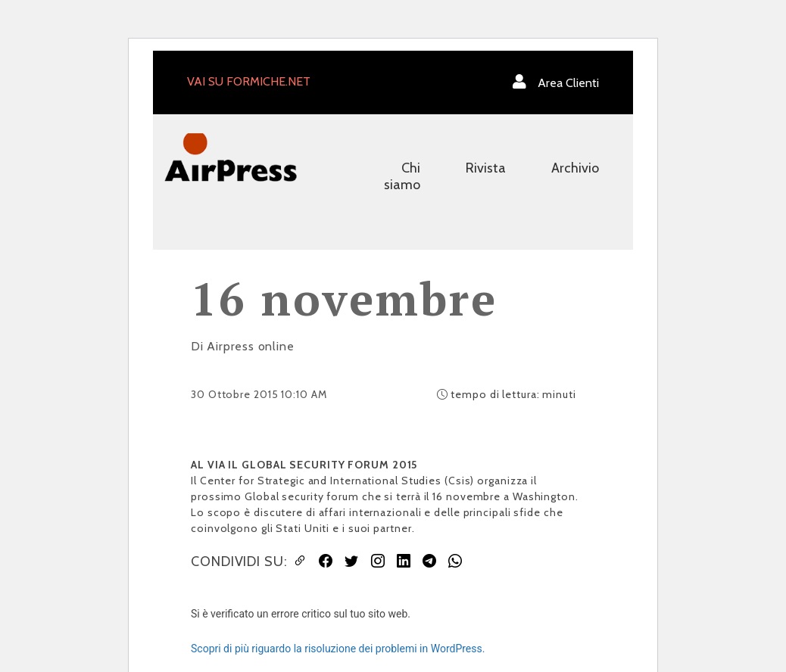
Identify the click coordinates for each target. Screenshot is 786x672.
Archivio (575, 168)
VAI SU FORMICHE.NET (249, 81)
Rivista (486, 168)
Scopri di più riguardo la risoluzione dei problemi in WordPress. (338, 649)
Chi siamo (402, 176)
